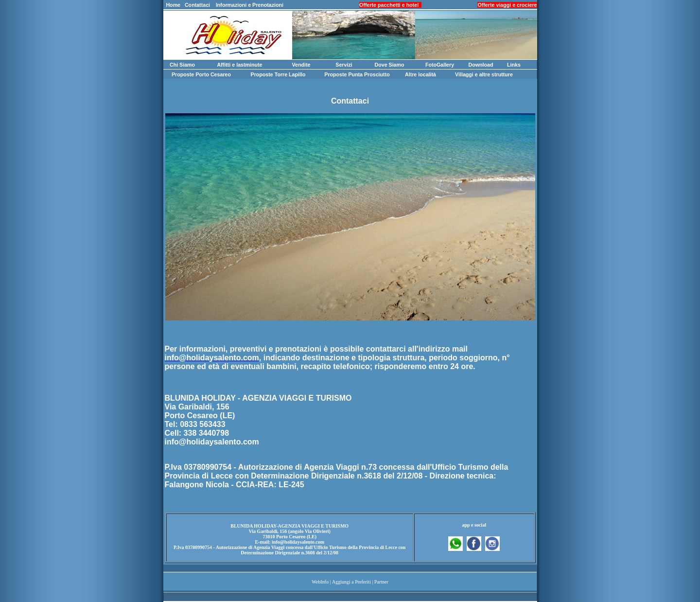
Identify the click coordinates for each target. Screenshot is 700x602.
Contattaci (197, 5)
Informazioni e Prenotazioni (250, 5)
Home (173, 5)
